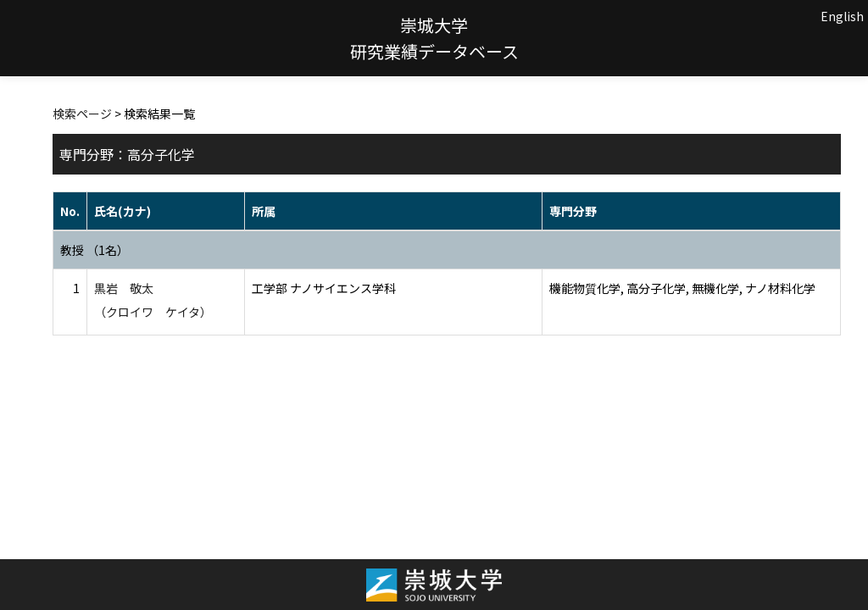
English (842, 16)
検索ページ (82, 114)
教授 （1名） (95, 250)
